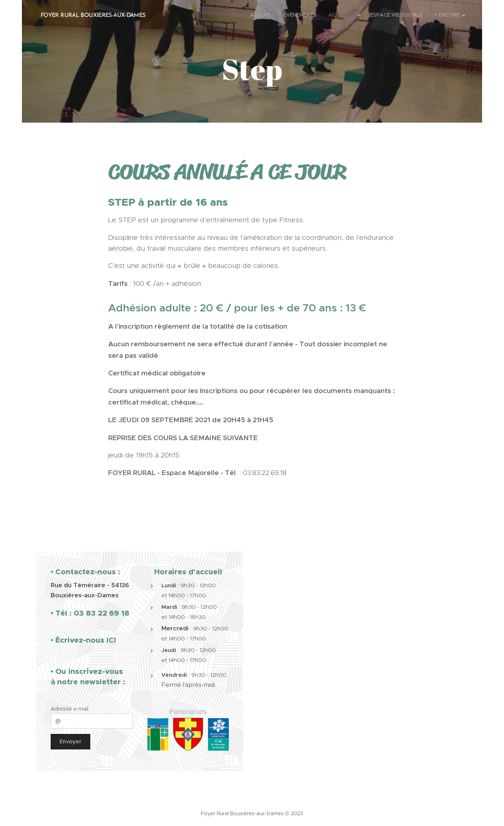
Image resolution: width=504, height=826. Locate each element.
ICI (111, 640)
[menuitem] (263, 15)
